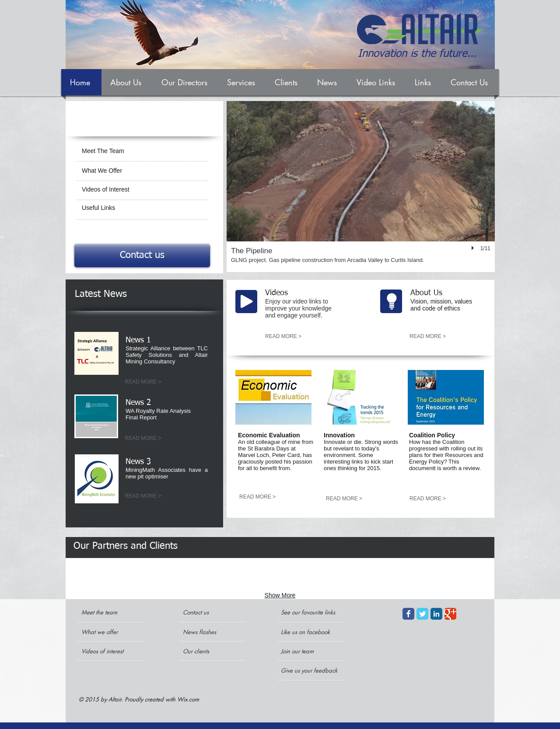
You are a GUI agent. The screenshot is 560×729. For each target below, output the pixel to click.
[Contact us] (142, 256)
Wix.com (188, 699)
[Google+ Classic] (450, 614)
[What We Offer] (142, 171)
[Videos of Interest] (142, 190)
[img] (102, 575)
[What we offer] (105, 632)
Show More (280, 595)
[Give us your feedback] (310, 670)
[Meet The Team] (141, 151)
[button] (361, 187)
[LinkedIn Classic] (436, 614)
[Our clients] (206, 651)
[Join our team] (304, 651)
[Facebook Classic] (408, 614)
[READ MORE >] (143, 382)
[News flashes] (208, 632)
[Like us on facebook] (307, 632)
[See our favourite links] (310, 612)
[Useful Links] (142, 208)
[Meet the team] (115, 612)
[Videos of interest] (105, 651)
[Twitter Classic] (422, 614)
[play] (474, 248)
